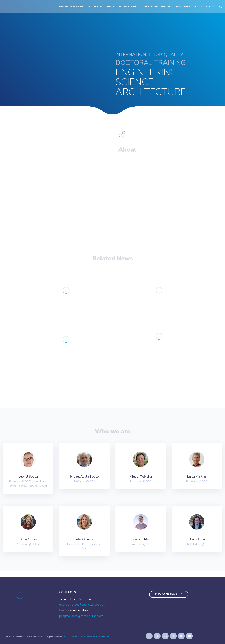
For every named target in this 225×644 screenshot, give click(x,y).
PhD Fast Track (104, 7)
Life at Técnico (205, 7)
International (128, 7)
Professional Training (157, 7)
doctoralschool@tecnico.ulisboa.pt (82, 605)
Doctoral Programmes (75, 7)
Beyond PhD (184, 7)
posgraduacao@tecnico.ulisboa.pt (81, 616)
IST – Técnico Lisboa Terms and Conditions (86, 637)
